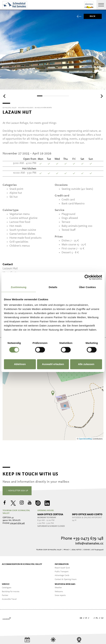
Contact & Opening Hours (66, 579)
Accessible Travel (9, 599)
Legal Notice (76, 550)
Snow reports (60, 595)
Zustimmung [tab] (19, 287)
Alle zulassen (86, 364)
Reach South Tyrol (62, 568)
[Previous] (5, 96)
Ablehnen (20, 364)
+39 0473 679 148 (17, 523)
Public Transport (62, 572)
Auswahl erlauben (53, 364)
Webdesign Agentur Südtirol (7, 618)
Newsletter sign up (17, 491)
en (91, 618)
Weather (58, 588)
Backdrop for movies (11, 592)
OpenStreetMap (86, 439)
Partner (5, 595)
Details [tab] (53, 287)
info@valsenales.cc (89, 544)
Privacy (67, 550)
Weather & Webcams (65, 584)
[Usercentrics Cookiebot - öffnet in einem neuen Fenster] (87, 277)
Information (62, 564)
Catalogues (7, 588)
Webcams (59, 592)
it (86, 618)
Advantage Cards (62, 575)
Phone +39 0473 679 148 (82, 539)
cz (102, 618)
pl (97, 618)
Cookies (87, 550)
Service (6, 584)
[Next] (101, 96)
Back (90, 16)
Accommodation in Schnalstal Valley (22, 564)
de (81, 618)
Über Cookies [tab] (87, 287)
